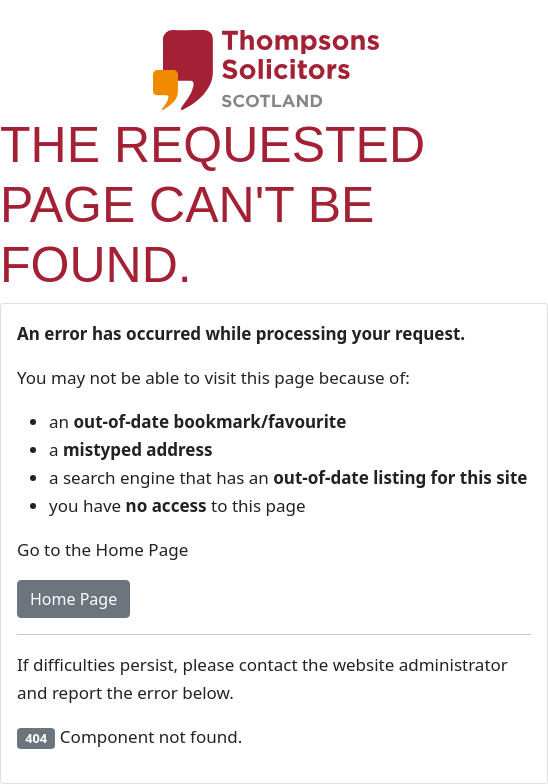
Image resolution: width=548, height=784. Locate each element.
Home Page (73, 599)
